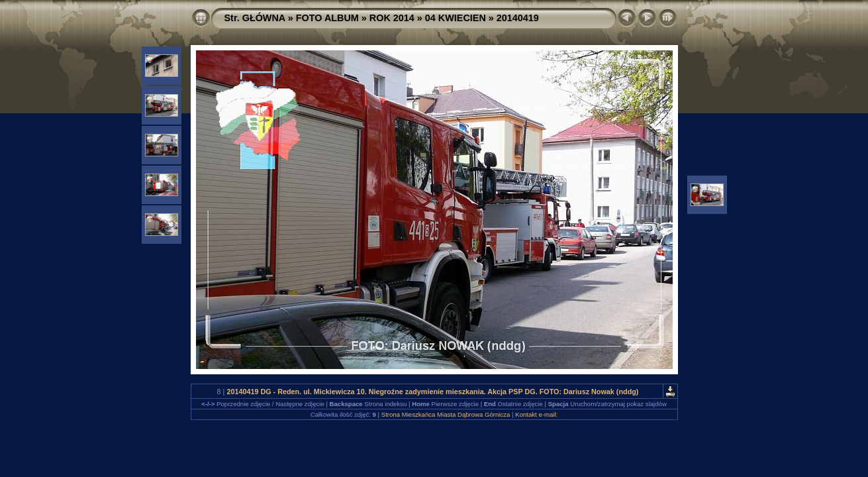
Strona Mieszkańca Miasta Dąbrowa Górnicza (446, 414)
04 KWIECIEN (456, 18)
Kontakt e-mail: (536, 414)
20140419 (518, 18)
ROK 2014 (392, 18)
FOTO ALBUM (327, 18)
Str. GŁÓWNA (255, 18)
